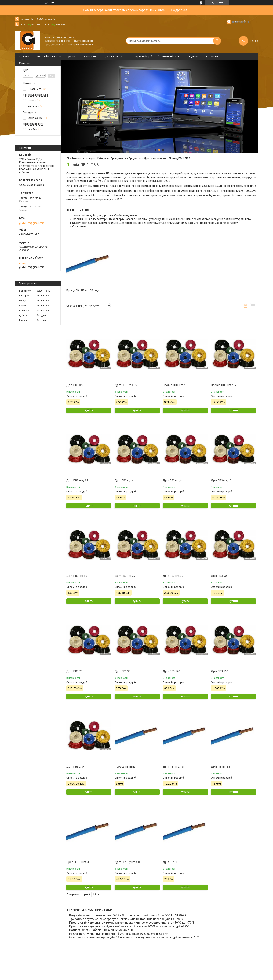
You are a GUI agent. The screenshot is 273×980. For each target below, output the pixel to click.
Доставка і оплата (115, 57)
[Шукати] (217, 41)
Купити (89, 410)
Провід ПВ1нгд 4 (78, 862)
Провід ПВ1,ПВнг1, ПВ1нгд (83, 290)
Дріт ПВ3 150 (219, 671)
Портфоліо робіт (144, 57)
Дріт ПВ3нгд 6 (172, 480)
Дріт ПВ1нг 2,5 (220, 767)
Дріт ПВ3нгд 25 (125, 576)
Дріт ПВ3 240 (75, 767)
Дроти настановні (155, 158)
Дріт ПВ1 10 (171, 862)
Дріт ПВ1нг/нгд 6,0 (127, 862)
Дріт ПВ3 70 (74, 671)
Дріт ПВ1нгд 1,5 (173, 767)
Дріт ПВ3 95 (122, 671)
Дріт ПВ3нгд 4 (124, 480)
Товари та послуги (83, 158)
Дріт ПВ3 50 (219, 576)
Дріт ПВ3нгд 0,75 (126, 385)
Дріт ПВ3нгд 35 (173, 576)
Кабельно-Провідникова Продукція (119, 158)
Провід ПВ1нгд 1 (126, 767)
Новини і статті (172, 57)
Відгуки (194, 57)
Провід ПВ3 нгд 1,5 (223, 385)
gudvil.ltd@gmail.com (32, 223)
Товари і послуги (47, 57)
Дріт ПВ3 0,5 (75, 385)
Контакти (90, 57)
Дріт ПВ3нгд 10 (221, 480)
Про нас (71, 57)
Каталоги (212, 57)
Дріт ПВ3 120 (171, 671)
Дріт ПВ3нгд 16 (77, 576)
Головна (24, 57)
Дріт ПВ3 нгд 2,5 (77, 480)
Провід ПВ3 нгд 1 (174, 385)
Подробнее (179, 10)
